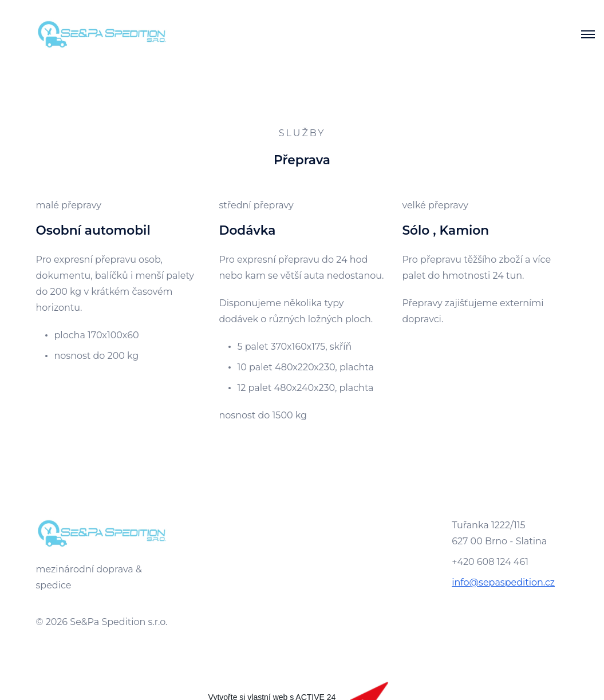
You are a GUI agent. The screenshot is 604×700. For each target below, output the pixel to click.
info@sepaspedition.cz (503, 582)
